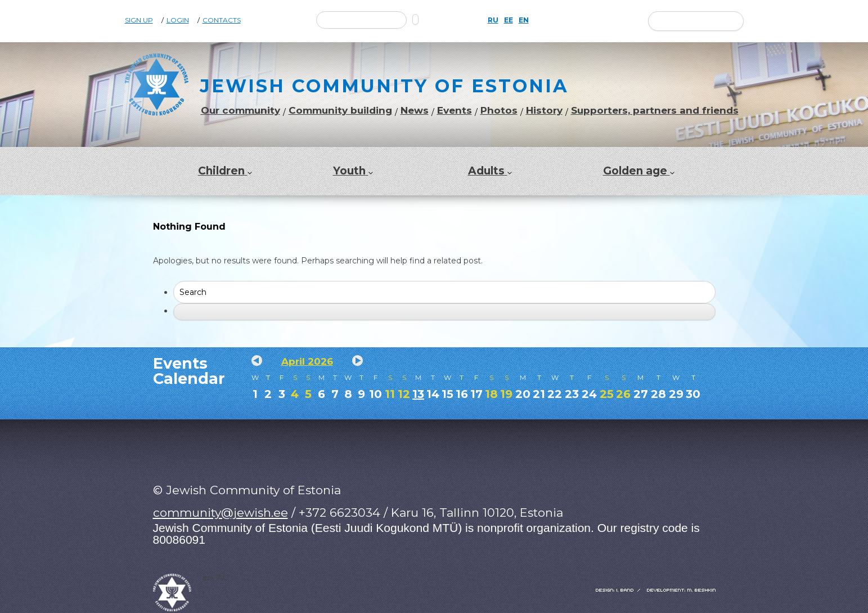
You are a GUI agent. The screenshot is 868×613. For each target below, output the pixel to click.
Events (455, 111)
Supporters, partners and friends (655, 111)
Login (178, 20)
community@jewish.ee (221, 513)
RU (493, 20)
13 (418, 394)
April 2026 (307, 361)
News (415, 111)
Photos (499, 111)
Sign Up (139, 20)
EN (524, 20)
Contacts (222, 20)
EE (509, 20)
